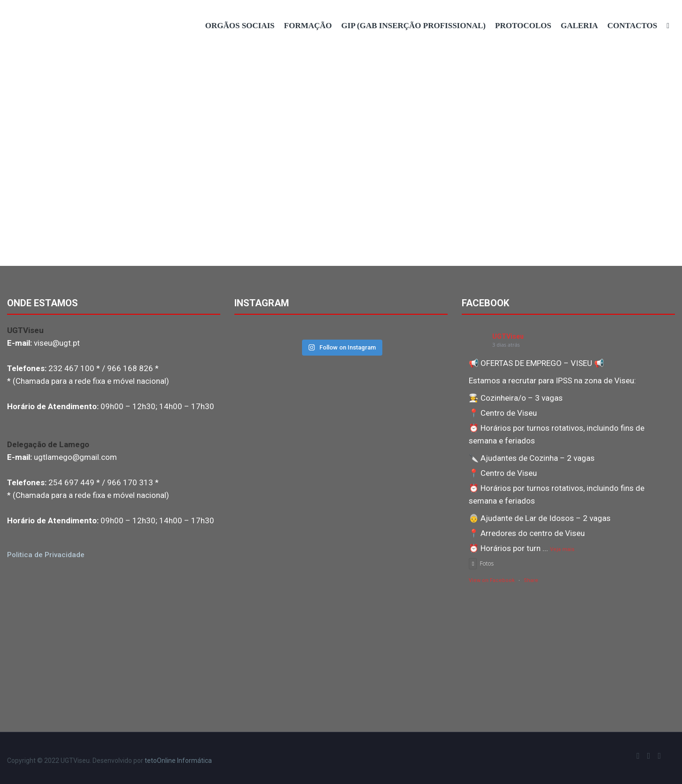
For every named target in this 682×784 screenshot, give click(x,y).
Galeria (579, 26)
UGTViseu (508, 336)
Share (531, 580)
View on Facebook (492, 580)
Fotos (481, 563)
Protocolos (523, 26)
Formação (308, 26)
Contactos (632, 26)
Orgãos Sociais (240, 26)
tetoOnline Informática (178, 761)
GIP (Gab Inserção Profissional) (414, 26)
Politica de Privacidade (46, 555)
